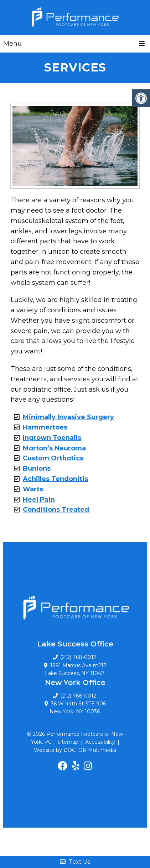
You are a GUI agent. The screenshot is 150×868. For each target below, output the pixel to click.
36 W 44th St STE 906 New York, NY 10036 (78, 708)
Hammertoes (45, 427)
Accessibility (100, 742)
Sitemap (68, 742)
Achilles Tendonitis (55, 479)
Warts (33, 489)
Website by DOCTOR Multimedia (75, 750)
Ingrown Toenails (52, 438)
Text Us (75, 862)
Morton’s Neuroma (54, 448)
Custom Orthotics (53, 458)
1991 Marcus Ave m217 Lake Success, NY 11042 (76, 669)
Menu (12, 44)
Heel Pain (39, 500)
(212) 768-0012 (78, 696)
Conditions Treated (56, 510)
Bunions (37, 468)
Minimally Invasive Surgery (68, 417)
